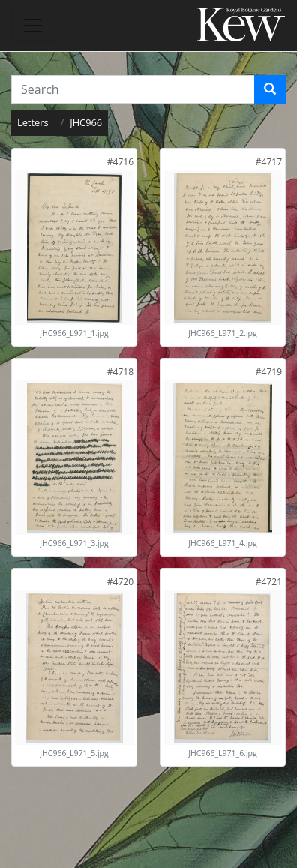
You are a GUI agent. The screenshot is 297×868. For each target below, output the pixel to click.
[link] (120, 162)
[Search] (270, 89)
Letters (33, 122)
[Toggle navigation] (33, 26)
